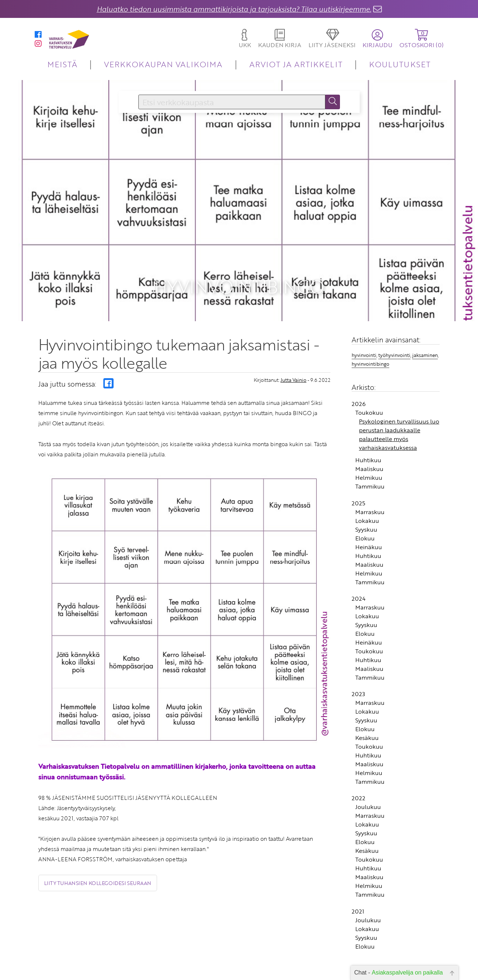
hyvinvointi (364, 332)
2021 (358, 888)
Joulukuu (368, 784)
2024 (359, 576)
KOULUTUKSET (400, 64)
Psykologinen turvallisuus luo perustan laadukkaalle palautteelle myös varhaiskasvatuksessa (399, 411)
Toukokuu (369, 390)
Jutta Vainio (293, 357)
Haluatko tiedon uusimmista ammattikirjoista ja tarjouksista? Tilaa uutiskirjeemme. (234, 9)
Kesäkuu (367, 715)
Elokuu (365, 515)
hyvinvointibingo (370, 341)
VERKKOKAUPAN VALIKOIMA (163, 64)
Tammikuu (370, 463)
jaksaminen (425, 332)
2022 (358, 775)
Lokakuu (367, 497)
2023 (358, 671)
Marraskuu (370, 489)
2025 (358, 480)
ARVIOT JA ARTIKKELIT (296, 64)
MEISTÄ (62, 64)
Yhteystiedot (196, 972)
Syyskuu (366, 506)
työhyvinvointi (394, 332)
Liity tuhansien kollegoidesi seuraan (98, 860)
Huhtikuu (368, 437)
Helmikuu (369, 455)
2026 (359, 381)
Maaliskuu (369, 446)
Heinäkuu (369, 524)
